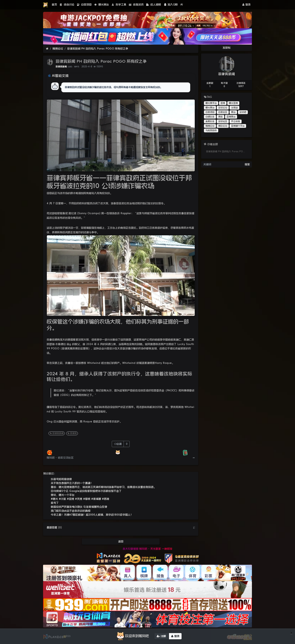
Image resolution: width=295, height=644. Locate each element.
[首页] (47, 49)
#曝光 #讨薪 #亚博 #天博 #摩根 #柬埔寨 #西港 (80, 499)
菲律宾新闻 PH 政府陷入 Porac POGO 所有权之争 (98, 49)
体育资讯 (136, 5)
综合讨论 (67, 5)
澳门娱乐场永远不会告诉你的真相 (71, 511)
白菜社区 (223, 112)
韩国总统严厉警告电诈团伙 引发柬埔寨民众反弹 (79, 507)
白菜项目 (84, 5)
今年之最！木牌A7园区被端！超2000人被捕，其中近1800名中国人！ (92, 515)
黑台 (233, 112)
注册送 (234, 108)
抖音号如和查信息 (61, 479)
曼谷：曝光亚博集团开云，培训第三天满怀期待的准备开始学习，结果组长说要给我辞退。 (103, 487)
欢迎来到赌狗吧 (132, 636)
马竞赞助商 (211, 130)
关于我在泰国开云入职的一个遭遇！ (72, 483)
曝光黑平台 (211, 103)
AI (182, 5)
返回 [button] (121, 541)
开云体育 (236, 121)
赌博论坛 (58, 49)
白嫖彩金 (210, 117)
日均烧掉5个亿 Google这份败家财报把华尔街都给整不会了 (86, 491)
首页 (54, 5)
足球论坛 (223, 108)
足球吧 (243, 112)
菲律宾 (72, 433)
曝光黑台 (102, 5)
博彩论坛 (223, 126)
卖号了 (55, 503)
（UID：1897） (73, 67)
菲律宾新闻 (61, 67)
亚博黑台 (231, 117)
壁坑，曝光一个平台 (63, 495)
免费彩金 (210, 121)
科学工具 (119, 5)
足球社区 (223, 121)
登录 (246, 5)
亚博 (223, 103)
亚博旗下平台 (238, 126)
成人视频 (154, 5)
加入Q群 (171, 5)
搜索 (247, 164)
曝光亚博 (233, 103)
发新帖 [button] (227, 48)
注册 (161, 636)
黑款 (220, 117)
